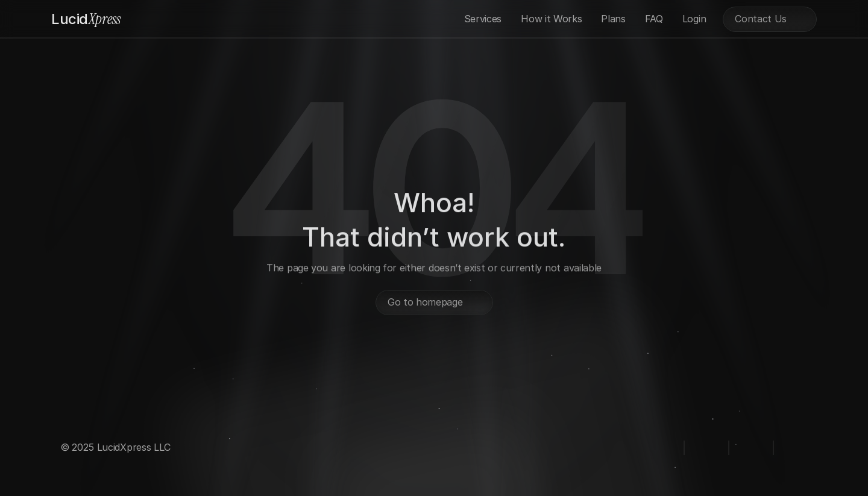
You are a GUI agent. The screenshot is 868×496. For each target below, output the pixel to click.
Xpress (86, 19)
